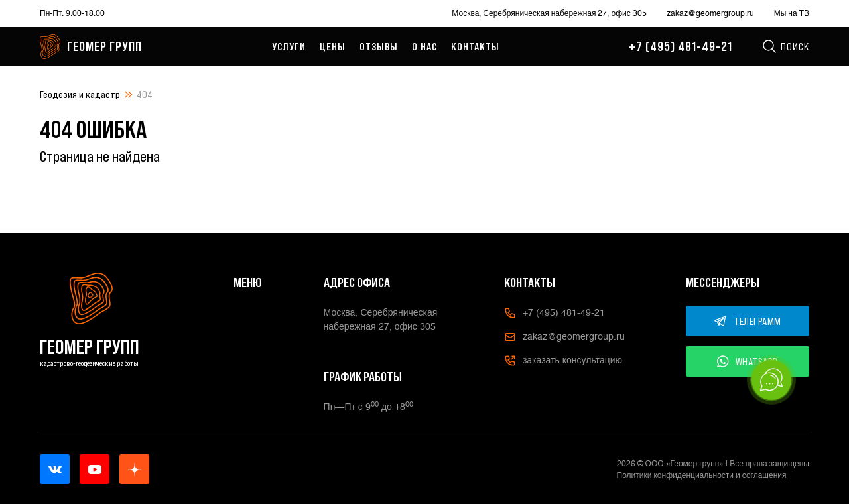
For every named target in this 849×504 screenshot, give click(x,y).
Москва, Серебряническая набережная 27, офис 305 (549, 13)
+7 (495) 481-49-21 (681, 46)
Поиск (785, 46)
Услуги (289, 46)
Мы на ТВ (792, 13)
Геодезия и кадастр (80, 94)
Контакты (475, 46)
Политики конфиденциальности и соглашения (702, 475)
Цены (333, 46)
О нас (424, 46)
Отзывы (379, 46)
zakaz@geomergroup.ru (710, 13)
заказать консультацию (563, 361)
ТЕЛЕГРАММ (748, 321)
